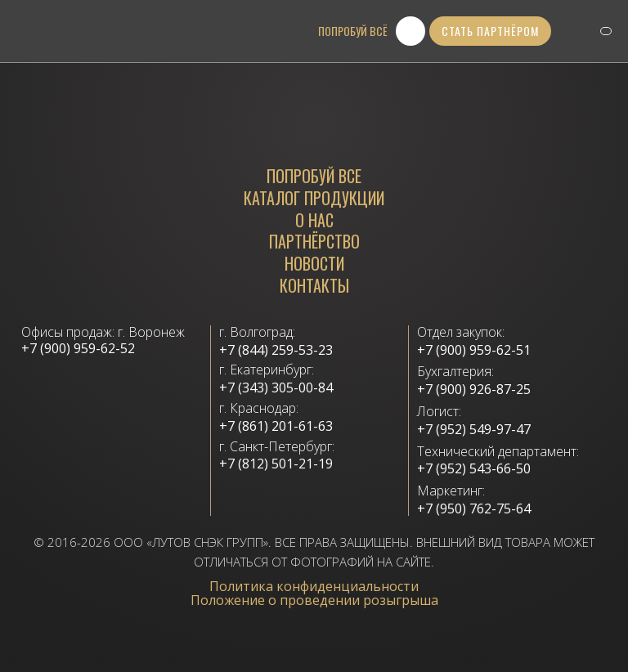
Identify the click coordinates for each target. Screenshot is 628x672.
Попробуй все (314, 176)
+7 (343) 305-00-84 (276, 388)
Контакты (314, 286)
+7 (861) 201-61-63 (276, 426)
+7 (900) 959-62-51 (474, 350)
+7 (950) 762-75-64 (474, 509)
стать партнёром (490, 31)
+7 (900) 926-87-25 (474, 390)
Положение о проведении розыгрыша (314, 600)
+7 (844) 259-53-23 (276, 350)
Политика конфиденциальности (314, 586)
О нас (314, 220)
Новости (314, 264)
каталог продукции (314, 198)
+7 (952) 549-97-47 (474, 430)
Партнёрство (314, 242)
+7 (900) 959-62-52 (78, 349)
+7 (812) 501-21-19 (276, 464)
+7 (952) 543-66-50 (474, 469)
